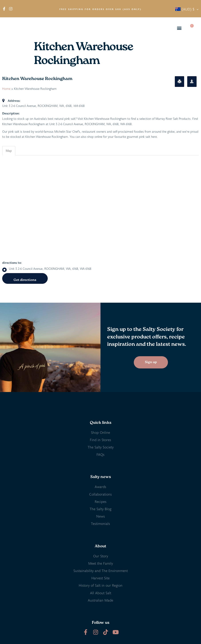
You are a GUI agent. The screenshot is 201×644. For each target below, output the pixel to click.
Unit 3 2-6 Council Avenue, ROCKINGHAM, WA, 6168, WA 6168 (47, 269)
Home (6, 89)
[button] (179, 28)
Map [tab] (9, 151)
